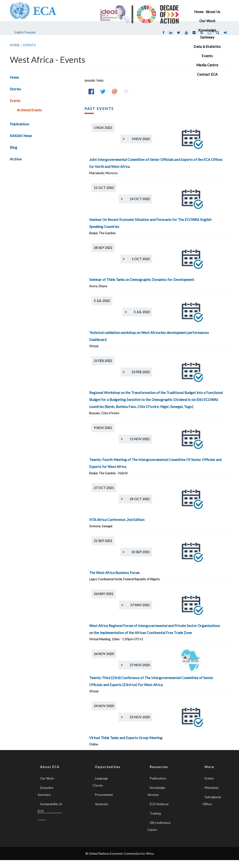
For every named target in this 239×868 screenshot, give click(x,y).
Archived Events (29, 110)
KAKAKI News (21, 136)
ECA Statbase (159, 804)
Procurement (104, 795)
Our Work (207, 21)
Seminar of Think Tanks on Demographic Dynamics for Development (142, 280)
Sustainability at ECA (50, 808)
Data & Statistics (207, 46)
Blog (14, 147)
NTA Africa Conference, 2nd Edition (117, 520)
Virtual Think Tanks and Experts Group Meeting (126, 738)
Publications (19, 124)
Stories (15, 89)
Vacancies (102, 804)
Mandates (212, 788)
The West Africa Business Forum (114, 573)
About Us (213, 12)
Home (199, 12)
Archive (16, 159)
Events (15, 101)
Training (155, 813)
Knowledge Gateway (207, 34)
